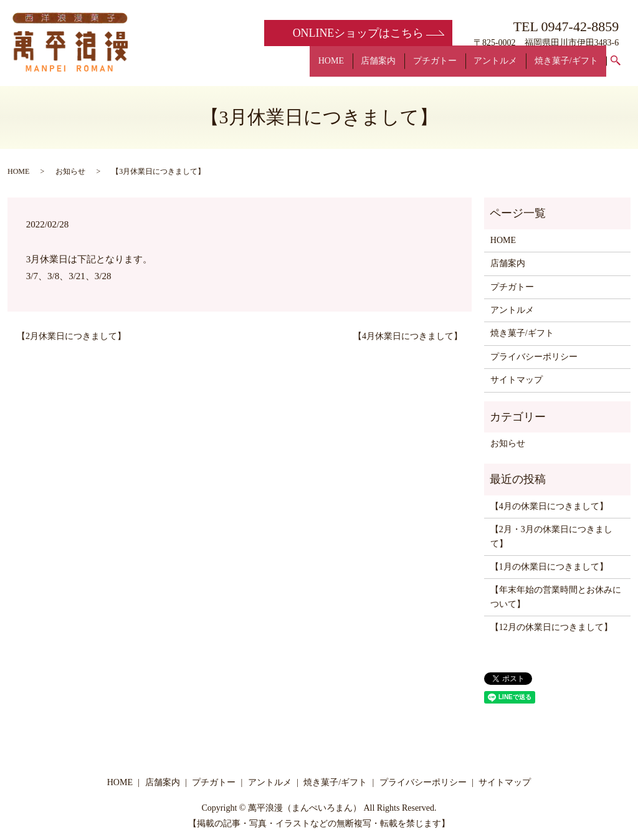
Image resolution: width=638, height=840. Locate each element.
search (623, 68)
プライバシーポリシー (534, 357)
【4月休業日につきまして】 (408, 336)
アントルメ (508, 67)
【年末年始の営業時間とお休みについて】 (556, 597)
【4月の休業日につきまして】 (549, 506)
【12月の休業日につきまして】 (551, 627)
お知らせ (70, 171)
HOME (369, 67)
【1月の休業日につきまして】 (549, 567)
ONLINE (358, 33)
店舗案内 (408, 67)
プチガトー (456, 67)
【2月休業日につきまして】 (71, 336)
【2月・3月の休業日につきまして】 (551, 536)
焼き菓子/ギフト (571, 67)
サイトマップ (517, 380)
